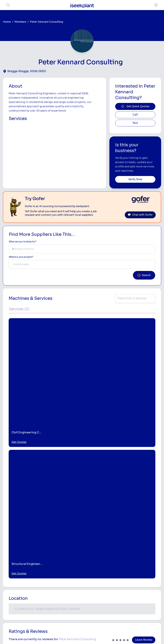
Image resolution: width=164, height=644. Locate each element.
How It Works (72, 567)
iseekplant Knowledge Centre (148, 602)
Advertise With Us (74, 582)
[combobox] (82, 249)
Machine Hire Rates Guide (148, 563)
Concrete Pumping (98, 574)
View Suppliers (72, 572)
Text (135, 123)
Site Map (134, 637)
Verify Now (135, 179)
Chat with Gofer (140, 215)
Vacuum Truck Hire (124, 599)
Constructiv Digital (71, 589)
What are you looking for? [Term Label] (23, 242)
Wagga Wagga (16, 464)
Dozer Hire (99, 586)
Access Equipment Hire (101, 566)
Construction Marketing (148, 593)
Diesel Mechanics (125, 591)
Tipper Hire (125, 575)
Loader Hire (125, 560)
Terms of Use (31, 637)
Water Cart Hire (101, 596)
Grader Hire (99, 601)
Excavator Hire (101, 591)
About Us (69, 562)
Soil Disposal (124, 615)
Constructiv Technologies (72, 597)
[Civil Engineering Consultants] (82, 511)
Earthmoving (126, 565)
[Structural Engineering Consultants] (121, 511)
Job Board (147, 557)
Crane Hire (99, 581)
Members (20, 22)
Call (135, 115)
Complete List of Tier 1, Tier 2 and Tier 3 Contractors (151, 584)
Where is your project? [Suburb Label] (21, 257)
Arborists (124, 580)
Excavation (99, 611)
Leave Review (144, 427)
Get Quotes (19, 361)
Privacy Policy (50, 637)
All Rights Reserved (114, 637)
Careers (69, 608)
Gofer (68, 603)
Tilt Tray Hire (100, 606)
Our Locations (72, 577)
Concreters (125, 585)
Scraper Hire (126, 570)
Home (7, 22)
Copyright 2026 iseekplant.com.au (80, 637)
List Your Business (22, 583)
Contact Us (71, 613)
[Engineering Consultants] (42, 511)
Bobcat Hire (99, 560)
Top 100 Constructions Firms (149, 573)
